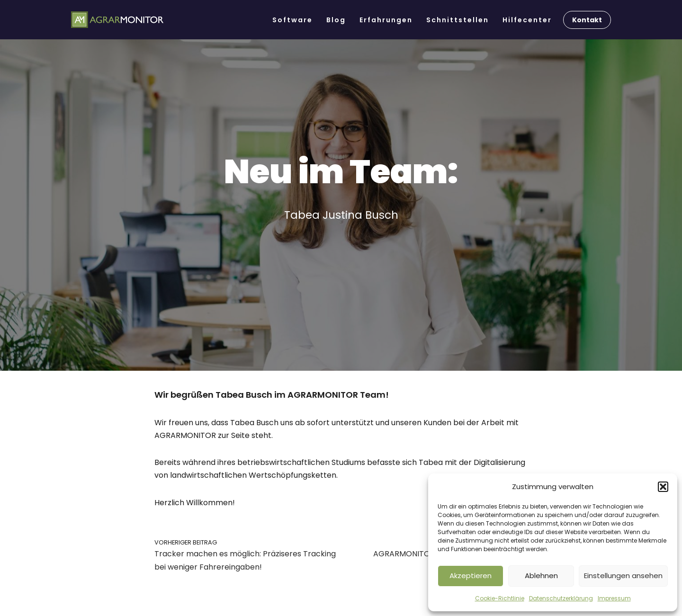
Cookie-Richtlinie (500, 598)
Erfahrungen (386, 20)
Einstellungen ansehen (623, 576)
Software (292, 20)
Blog (336, 20)
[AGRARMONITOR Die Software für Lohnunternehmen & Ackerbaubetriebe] (117, 20)
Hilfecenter (527, 20)
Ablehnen (541, 576)
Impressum (614, 598)
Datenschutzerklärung (561, 598)
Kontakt (587, 20)
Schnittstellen (458, 20)
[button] (663, 487)
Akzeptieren (471, 576)
